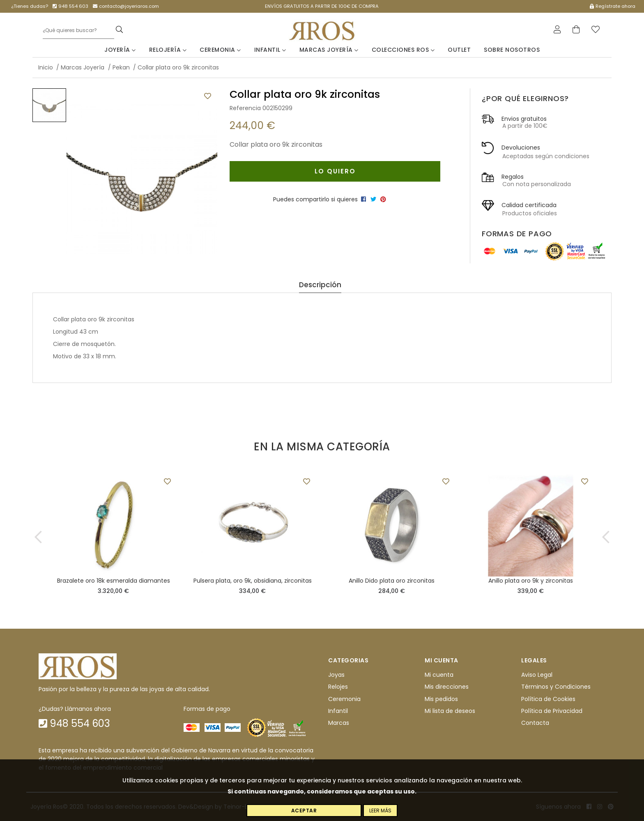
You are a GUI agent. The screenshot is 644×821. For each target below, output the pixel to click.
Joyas (336, 675)
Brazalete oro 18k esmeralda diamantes (114, 581)
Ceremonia (220, 50)
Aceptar (304, 811)
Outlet (459, 50)
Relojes (338, 687)
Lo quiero (335, 171)
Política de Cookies (548, 699)
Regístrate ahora (613, 6)
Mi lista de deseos (450, 711)
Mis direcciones (447, 687)
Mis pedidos (441, 699)
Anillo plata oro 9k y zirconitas (531, 581)
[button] (38, 537)
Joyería (120, 50)
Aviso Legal (537, 675)
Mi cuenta (439, 675)
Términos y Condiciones (556, 687)
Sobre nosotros (512, 50)
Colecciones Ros (403, 50)
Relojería (168, 50)
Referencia (245, 108)
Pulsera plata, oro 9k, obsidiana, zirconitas (253, 581)
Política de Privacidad (552, 711)
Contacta (535, 723)
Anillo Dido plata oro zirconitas (392, 581)
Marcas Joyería (329, 50)
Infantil (270, 50)
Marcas (339, 723)
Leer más (380, 811)
